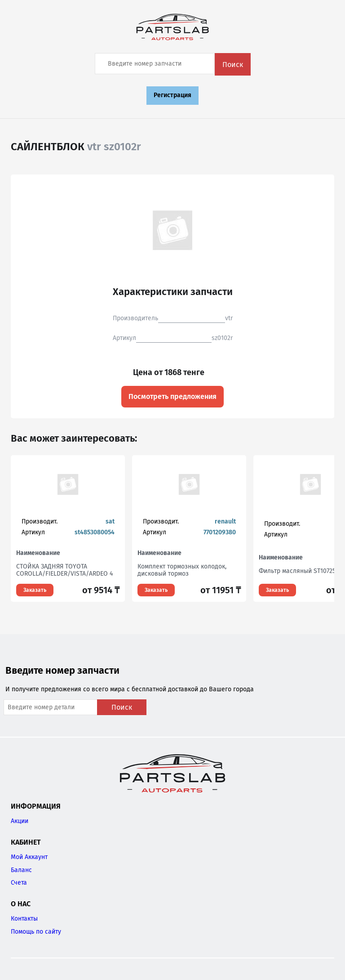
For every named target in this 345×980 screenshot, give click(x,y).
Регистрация (172, 95)
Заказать (35, 590)
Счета (19, 883)
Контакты (24, 919)
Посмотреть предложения (172, 396)
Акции (20, 821)
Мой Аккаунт (29, 857)
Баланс (21, 870)
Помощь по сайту (36, 932)
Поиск (233, 65)
